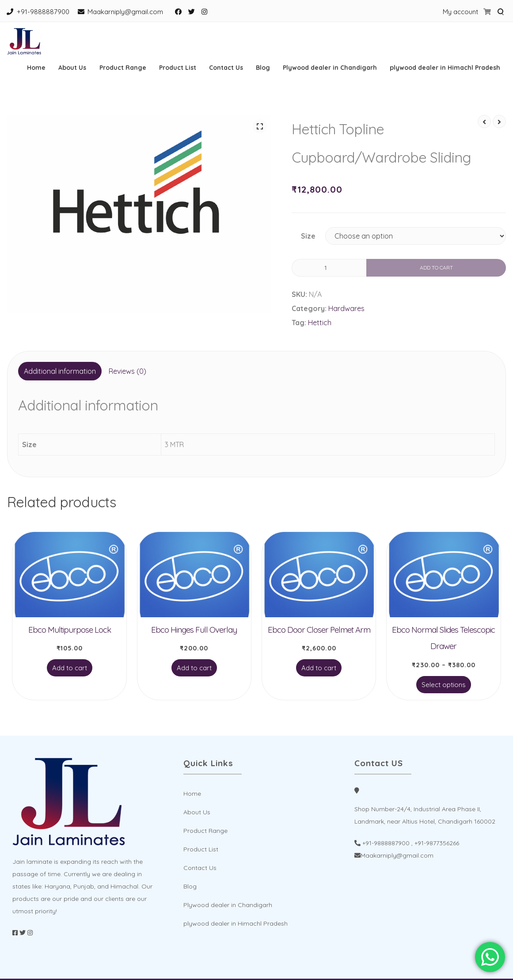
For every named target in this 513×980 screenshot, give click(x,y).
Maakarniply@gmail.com (125, 12)
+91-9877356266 (437, 843)
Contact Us (226, 68)
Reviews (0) (127, 371)
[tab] (60, 371)
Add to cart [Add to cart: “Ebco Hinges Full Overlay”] (194, 668)
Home (36, 68)
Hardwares (346, 308)
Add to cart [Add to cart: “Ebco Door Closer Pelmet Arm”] (319, 668)
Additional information (60, 371)
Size (308, 236)
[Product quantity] (329, 268)
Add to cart (436, 268)
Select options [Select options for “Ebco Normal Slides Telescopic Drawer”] (444, 685)
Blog (263, 68)
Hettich (320, 323)
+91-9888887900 (43, 12)
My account (460, 12)
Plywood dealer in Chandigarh (330, 68)
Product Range (123, 68)
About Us (72, 68)
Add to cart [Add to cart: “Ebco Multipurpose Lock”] (70, 668)
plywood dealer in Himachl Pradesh (445, 68)
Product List (178, 68)
